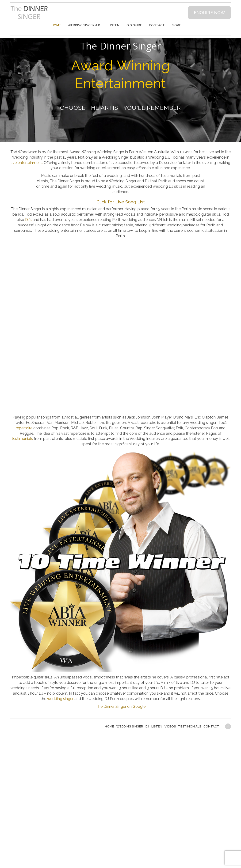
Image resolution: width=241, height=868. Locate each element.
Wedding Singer (130, 726)
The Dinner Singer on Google (121, 706)
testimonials (22, 439)
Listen (114, 25)
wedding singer (60, 699)
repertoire (24, 428)
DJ (147, 726)
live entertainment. (27, 163)
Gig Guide (134, 25)
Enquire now (209, 13)
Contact (157, 25)
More (176, 25)
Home (56, 25)
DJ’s (28, 220)
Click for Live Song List (121, 202)
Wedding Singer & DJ (85, 25)
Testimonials (190, 726)
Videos (170, 726)
